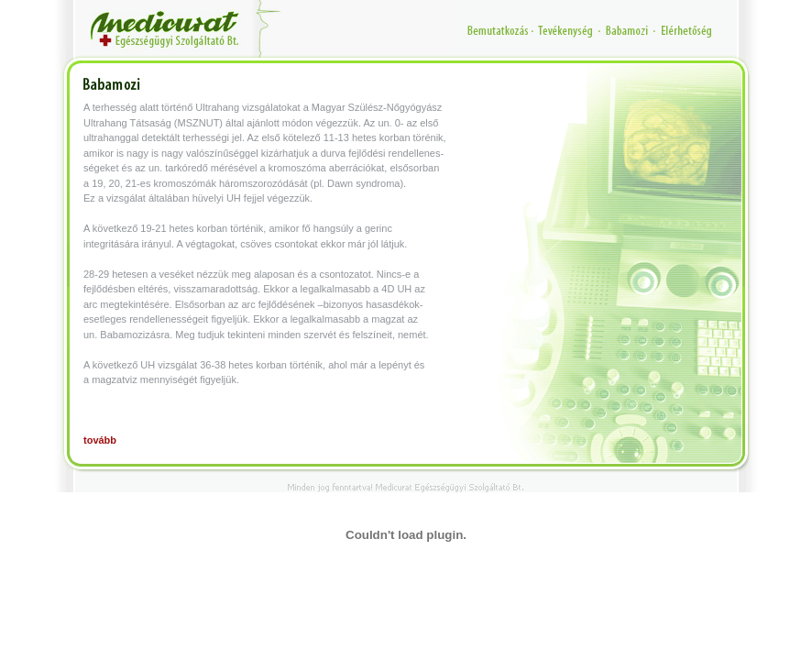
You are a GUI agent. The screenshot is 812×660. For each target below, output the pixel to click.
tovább (100, 440)
